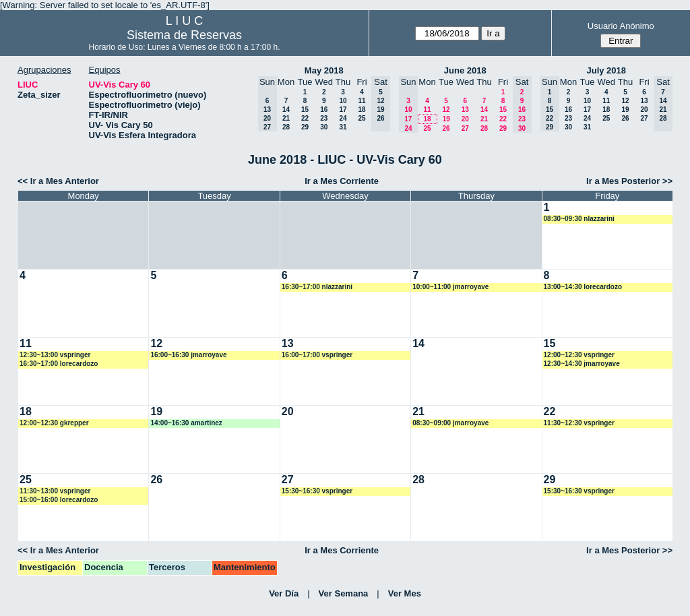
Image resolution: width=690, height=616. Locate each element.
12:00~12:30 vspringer (579, 355)
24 (343, 118)
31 (343, 127)
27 (465, 128)
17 (343, 110)
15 (305, 110)
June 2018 (465, 70)
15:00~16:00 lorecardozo (59, 500)
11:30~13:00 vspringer (55, 491)
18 (362, 110)
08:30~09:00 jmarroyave (450, 423)
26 (446, 128)
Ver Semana (344, 593)
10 (343, 101)
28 (286, 127)
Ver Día (284, 593)
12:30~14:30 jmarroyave (582, 364)
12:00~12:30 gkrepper (54, 423)
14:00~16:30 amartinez (186, 423)
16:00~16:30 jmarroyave (188, 355)
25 (362, 118)
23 (324, 118)
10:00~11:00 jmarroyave (450, 287)
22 (305, 118)
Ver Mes (405, 593)
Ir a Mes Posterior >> (629, 181)
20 (465, 119)
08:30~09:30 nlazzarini (579, 219)
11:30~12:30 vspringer (579, 423)
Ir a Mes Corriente (342, 181)
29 (305, 127)
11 (362, 101)
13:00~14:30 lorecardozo (583, 287)
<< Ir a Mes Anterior (58, 181)
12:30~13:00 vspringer (55, 355)
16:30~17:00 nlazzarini (317, 287)
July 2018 (606, 70)
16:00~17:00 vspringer (317, 355)
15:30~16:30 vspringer (317, 491)
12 (446, 110)
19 (446, 119)
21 (286, 118)
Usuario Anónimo (621, 26)
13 (465, 110)
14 (286, 110)
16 (324, 110)
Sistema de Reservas (184, 35)
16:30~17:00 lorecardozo (59, 364)
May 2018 (324, 70)
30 (324, 127)
